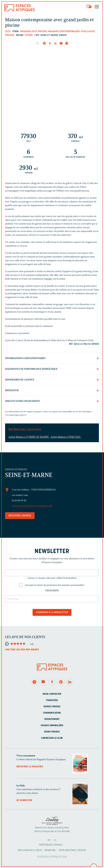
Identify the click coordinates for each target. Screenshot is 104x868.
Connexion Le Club (52, 738)
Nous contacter (52, 694)
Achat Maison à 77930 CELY (66, 437)
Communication (52, 713)
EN (55, 840)
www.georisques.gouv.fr (16, 415)
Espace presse (52, 707)
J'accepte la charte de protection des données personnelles (55, 585)
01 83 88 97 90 (19, 501)
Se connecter (24, 800)
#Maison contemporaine (64, 31)
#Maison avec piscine (34, 31)
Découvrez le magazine (30, 767)
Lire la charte (52, 590)
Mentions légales (76, 850)
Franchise (52, 700)
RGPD (62, 850)
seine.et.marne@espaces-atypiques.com (32, 506)
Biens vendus (52, 732)
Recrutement (52, 719)
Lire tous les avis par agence (22, 650)
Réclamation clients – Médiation (37, 850)
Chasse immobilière (52, 726)
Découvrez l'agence (20, 516)
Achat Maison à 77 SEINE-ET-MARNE (29, 437)
